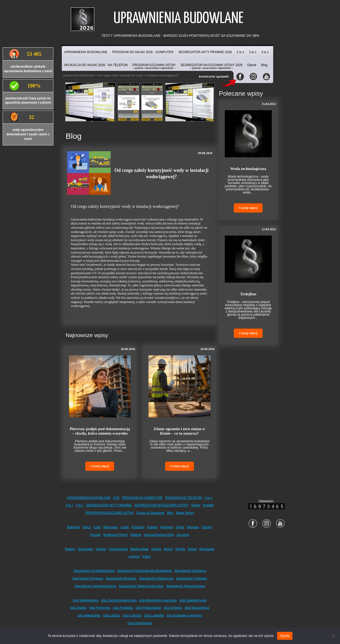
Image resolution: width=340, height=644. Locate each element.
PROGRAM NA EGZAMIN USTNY (110, 513)
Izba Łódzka (112, 615)
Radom (70, 549)
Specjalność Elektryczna (156, 578)
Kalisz (147, 556)
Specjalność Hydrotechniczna (95, 586)
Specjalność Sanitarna (190, 571)
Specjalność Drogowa (88, 578)
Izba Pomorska (100, 608)
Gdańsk (136, 535)
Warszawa (110, 527)
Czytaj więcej (100, 466)
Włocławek (207, 549)
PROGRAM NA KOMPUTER (142, 498)
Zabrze (156, 549)
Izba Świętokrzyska (193, 600)
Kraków (152, 527)
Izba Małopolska (89, 615)
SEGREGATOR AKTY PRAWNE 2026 (205, 52)
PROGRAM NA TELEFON (184, 498)
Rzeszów (138, 527)
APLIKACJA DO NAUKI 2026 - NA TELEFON (96, 65)
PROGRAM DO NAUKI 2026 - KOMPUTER (143, 52)
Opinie (252, 65)
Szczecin (183, 535)
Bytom (168, 549)
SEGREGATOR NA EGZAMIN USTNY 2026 (211, 66)
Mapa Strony (185, 513)
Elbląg (192, 549)
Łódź (97, 527)
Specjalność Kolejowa (191, 578)
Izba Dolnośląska (140, 623)
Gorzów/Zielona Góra (159, 535)
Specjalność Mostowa (121, 578)
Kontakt (208, 505)
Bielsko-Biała (139, 549)
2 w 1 (241, 52)
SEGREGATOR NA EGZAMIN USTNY (162, 505)
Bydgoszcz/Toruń (115, 535)
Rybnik (180, 549)
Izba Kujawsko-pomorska (184, 615)
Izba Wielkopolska (86, 600)
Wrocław (193, 527)
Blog (264, 65)
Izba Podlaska (123, 608)
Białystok (73, 527)
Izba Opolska (173, 608)
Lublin (125, 527)
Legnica (134, 556)
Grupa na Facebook (150, 513)
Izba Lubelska (154, 615)
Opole (180, 527)
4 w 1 (265, 52)
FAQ (116, 498)
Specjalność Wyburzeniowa (186, 586)
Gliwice (101, 549)
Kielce (87, 527)
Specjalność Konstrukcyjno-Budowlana (144, 571)
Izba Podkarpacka (148, 608)
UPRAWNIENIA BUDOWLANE (86, 52)
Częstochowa (118, 549)
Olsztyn (207, 527)
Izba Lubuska (132, 615)
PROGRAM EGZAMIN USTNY (154, 66)
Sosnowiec (85, 549)
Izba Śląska (78, 608)
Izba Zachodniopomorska (119, 600)
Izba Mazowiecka (197, 608)
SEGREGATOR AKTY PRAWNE (109, 505)
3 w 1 (253, 52)
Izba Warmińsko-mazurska (158, 600)
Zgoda (285, 636)
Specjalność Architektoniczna (94, 571)
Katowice (167, 527)
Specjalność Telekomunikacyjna (141, 586)
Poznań (96, 535)
